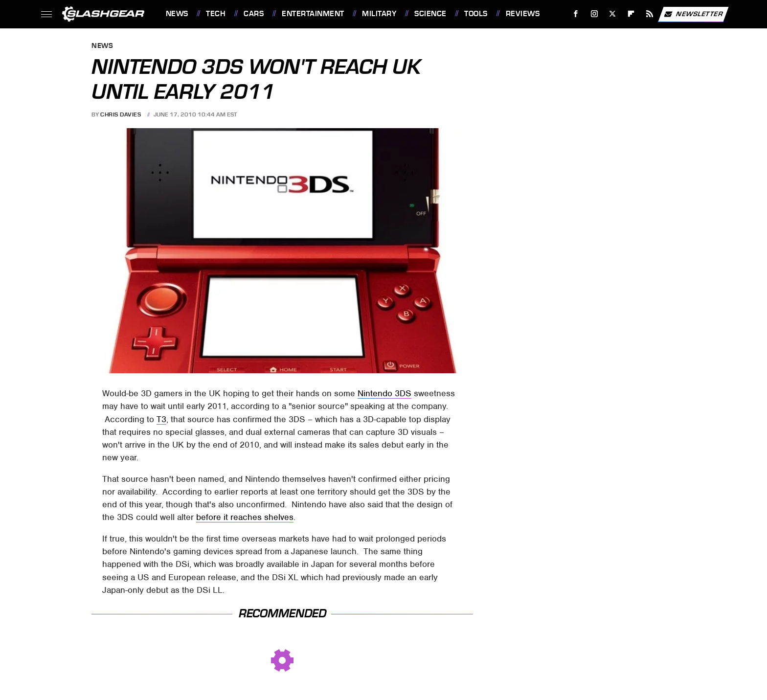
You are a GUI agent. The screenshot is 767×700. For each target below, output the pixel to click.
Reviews (523, 14)
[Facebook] (575, 14)
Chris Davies (121, 114)
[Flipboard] (631, 14)
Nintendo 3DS (384, 393)
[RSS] (649, 14)
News (177, 14)
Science (430, 14)
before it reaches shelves (245, 517)
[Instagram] (594, 14)
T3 (161, 419)
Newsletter (693, 14)
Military (379, 14)
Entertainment (313, 14)
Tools (476, 14)
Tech (216, 14)
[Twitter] (613, 14)
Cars (254, 14)
